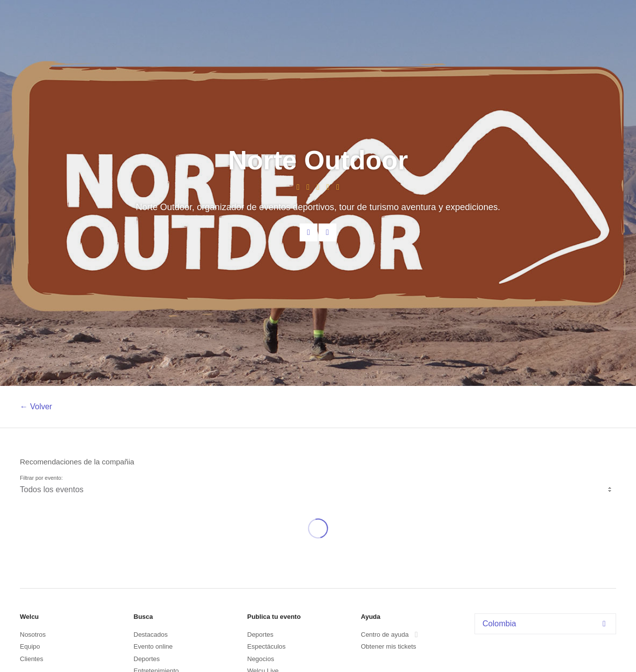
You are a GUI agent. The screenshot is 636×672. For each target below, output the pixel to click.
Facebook (327, 232)
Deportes (147, 659)
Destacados (151, 635)
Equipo (30, 646)
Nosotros (33, 635)
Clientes (32, 659)
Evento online (153, 646)
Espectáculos (267, 646)
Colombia (547, 624)
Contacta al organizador (309, 232)
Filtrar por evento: (41, 478)
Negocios (261, 659)
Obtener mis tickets (388, 646)
